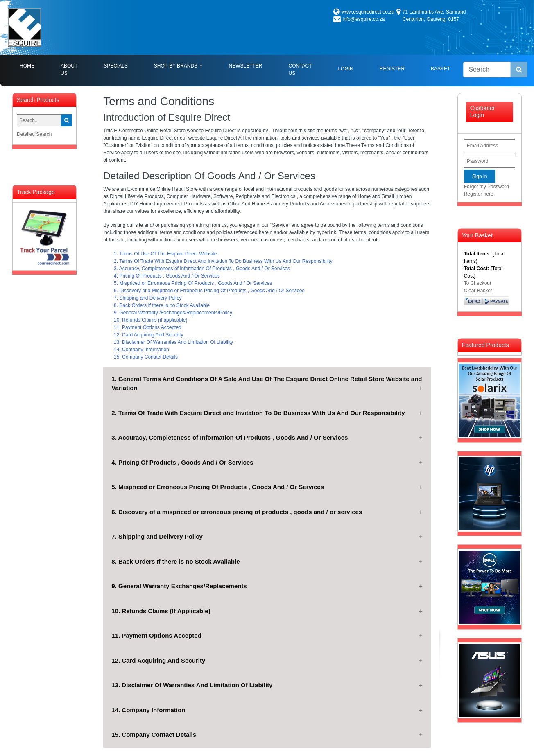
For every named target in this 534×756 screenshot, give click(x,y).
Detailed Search (34, 134)
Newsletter (245, 66)
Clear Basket (478, 291)
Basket (440, 69)
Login (345, 69)
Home (34, 65)
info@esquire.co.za (364, 19)
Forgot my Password (486, 187)
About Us (69, 70)
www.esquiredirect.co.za (368, 12)
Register (392, 69)
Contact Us (300, 70)
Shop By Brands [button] (176, 66)
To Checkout (478, 283)
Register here (479, 194)
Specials (116, 66)
